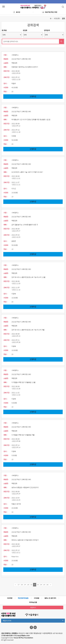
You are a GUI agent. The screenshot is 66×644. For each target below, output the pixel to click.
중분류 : (6, 59)
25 (44, 585)
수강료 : (6, 87)
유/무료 (4, 30)
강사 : (5, 83)
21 (31, 585)
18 (22, 585)
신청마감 (33, 96)
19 (25, 585)
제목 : (5, 67)
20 (28, 585)
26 (47, 585)
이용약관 (10, 598)
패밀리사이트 (33, 621)
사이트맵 (36, 598)
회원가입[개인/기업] (49, 12)
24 (41, 585)
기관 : (5, 55)
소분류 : (6, 63)
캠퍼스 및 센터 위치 (50, 598)
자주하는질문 (33, 602)
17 (19, 585)
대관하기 (33, 607)
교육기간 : (7, 77)
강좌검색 (47, 30)
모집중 (25, 30)
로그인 (16, 12)
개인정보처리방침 (23, 598)
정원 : (5, 91)
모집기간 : (7, 71)
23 (38, 585)
